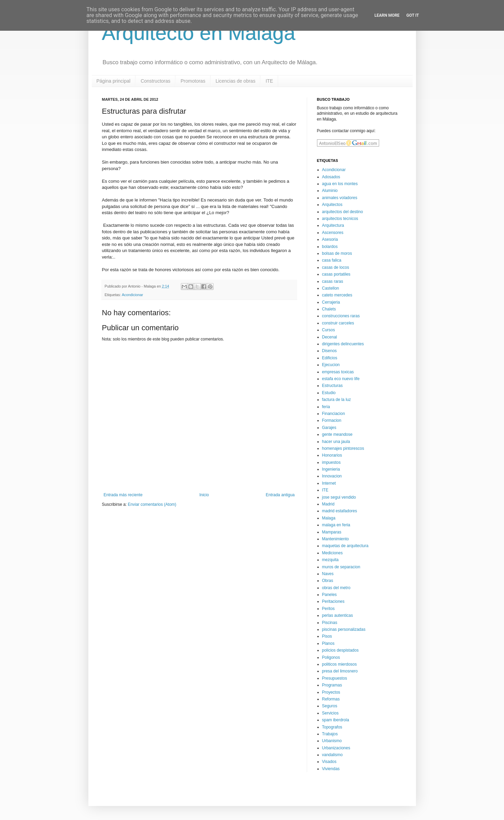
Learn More (387, 15)
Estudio (329, 393)
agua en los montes (340, 184)
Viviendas (331, 769)
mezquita (330, 560)
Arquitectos (332, 205)
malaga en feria (336, 525)
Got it (413, 15)
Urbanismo (332, 741)
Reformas (331, 699)
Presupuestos (335, 678)
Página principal (114, 81)
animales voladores (340, 198)
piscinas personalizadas (344, 629)
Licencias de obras (236, 81)
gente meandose (337, 434)
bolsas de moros (337, 253)
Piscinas (330, 623)
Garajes (329, 428)
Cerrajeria (331, 302)
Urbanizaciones (336, 748)
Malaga (329, 518)
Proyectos (331, 692)
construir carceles (338, 323)
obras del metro (336, 588)
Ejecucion (331, 365)
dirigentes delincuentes (343, 344)
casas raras (333, 281)
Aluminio (330, 191)
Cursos (329, 330)
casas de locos (336, 267)
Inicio (204, 495)
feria (326, 407)
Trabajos (330, 734)
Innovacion (332, 476)
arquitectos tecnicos (340, 219)
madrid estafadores (340, 511)
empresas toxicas (338, 372)
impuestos (332, 462)
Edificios (330, 358)
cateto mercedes (337, 295)
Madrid (328, 504)
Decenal (330, 337)
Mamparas (332, 532)
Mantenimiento (336, 539)
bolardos (330, 247)
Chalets (329, 309)
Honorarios (332, 455)
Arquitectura (333, 225)
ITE (269, 81)
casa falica (332, 260)
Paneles (329, 595)
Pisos (327, 636)
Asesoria (330, 239)
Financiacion (334, 414)
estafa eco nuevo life (341, 379)
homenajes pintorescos (343, 448)
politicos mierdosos (340, 664)
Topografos (332, 727)
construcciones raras (341, 316)
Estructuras (333, 386)
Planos (328, 643)
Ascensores (333, 233)
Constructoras (155, 81)
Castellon (331, 288)
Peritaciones (333, 601)
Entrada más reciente (123, 495)
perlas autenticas (338, 615)
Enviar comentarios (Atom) (152, 504)
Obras (328, 581)
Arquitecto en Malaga (199, 33)
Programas (332, 685)
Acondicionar (132, 295)
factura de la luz (337, 400)
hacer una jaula (336, 442)
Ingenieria (331, 469)
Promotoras (193, 81)
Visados (329, 762)
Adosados (331, 177)
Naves (328, 574)
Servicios (330, 713)
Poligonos (331, 657)
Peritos (328, 609)
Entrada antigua (280, 495)
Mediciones (333, 553)
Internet (329, 483)
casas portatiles (336, 274)
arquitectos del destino (343, 212)
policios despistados (340, 650)
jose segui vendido (339, 497)
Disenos (329, 351)
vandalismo (333, 755)
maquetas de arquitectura (345, 546)
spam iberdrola (336, 720)
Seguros (330, 706)
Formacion (332, 420)
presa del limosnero (340, 671)
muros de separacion (341, 567)
